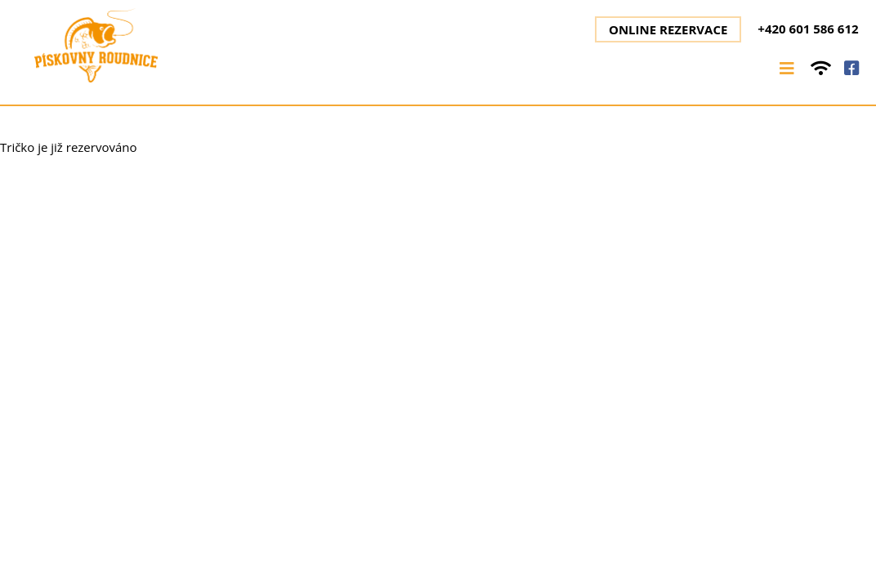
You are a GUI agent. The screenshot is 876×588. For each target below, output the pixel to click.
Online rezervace (668, 29)
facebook (851, 68)
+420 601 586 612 (808, 29)
